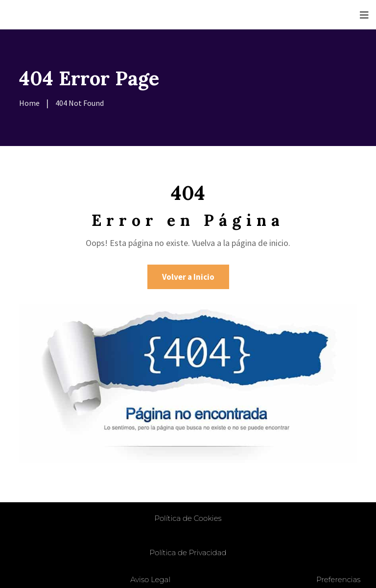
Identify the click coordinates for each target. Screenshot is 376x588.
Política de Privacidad (188, 552)
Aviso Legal (150, 579)
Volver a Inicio (188, 277)
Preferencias (338, 579)
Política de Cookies (188, 518)
